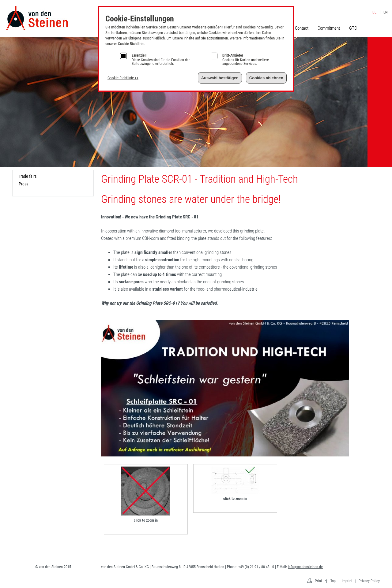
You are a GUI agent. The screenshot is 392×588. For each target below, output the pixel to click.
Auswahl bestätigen (220, 78)
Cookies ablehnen (266, 78)
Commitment (329, 28)
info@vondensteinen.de (305, 567)
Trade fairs (28, 176)
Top (333, 581)
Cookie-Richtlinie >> (123, 78)
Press (23, 184)
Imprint (376, 6)
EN (385, 12)
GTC (353, 28)
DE (374, 12)
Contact (302, 28)
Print (318, 581)
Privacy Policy (369, 581)
